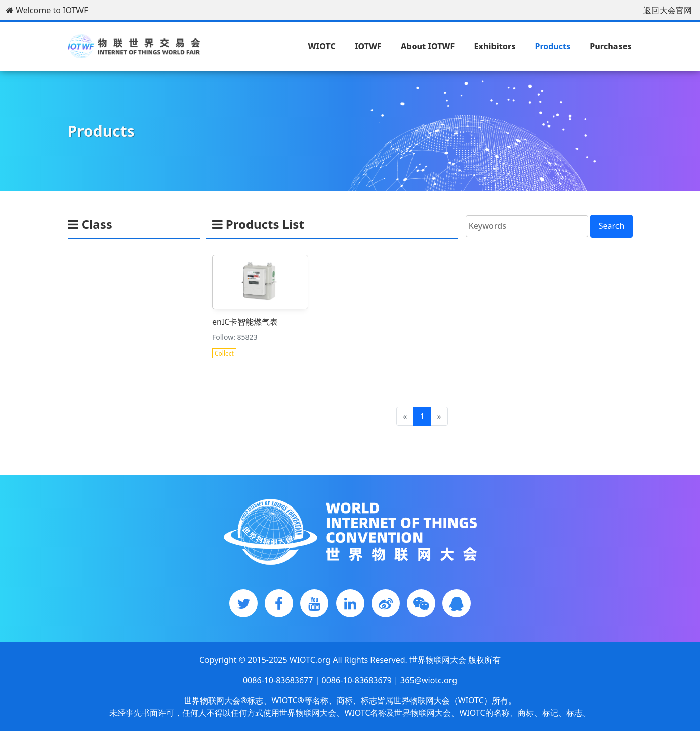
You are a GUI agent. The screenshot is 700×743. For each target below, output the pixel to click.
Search (612, 226)
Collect (224, 353)
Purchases (610, 46)
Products (553, 46)
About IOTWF (428, 46)
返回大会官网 (668, 10)
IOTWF (368, 46)
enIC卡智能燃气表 (245, 321)
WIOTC (322, 46)
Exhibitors (495, 46)
